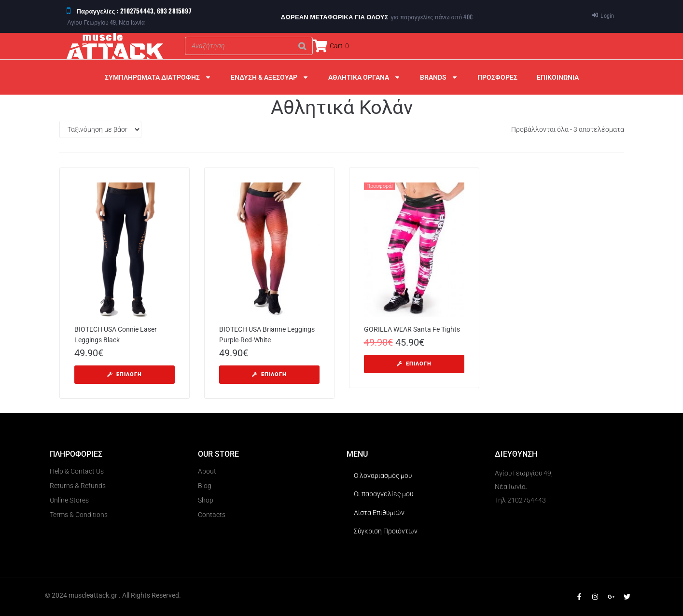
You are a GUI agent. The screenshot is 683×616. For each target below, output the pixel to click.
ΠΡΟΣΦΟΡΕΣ (497, 77)
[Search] (303, 46)
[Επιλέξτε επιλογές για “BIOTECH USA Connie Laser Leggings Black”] (125, 375)
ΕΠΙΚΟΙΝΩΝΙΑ (558, 77)
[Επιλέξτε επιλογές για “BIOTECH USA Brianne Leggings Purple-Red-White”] (269, 375)
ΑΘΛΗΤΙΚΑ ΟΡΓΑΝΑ (364, 77)
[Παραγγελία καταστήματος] (100, 129)
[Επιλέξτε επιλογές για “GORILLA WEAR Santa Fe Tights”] (414, 364)
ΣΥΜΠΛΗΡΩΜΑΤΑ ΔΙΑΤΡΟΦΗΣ (158, 77)
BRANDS (439, 77)
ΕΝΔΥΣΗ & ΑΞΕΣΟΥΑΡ (270, 77)
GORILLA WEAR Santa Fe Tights (412, 329)
